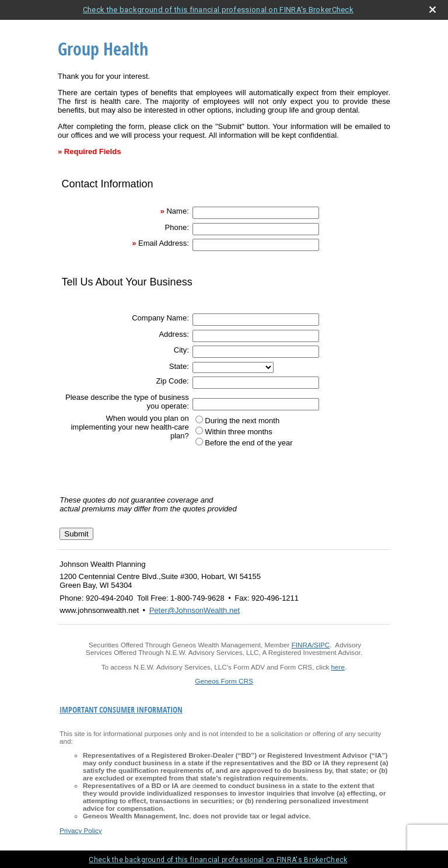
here (338, 667)
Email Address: (164, 243)
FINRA (302, 645)
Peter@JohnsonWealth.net (195, 610)
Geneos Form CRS (224, 681)
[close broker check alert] (433, 10)
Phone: (177, 227)
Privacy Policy (81, 830)
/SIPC (321, 645)
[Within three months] (199, 430)
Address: (174, 334)
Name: (177, 211)
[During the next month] (199, 419)
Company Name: (160, 318)
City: (181, 350)
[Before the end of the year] (199, 442)
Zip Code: (172, 381)
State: (179, 366)
